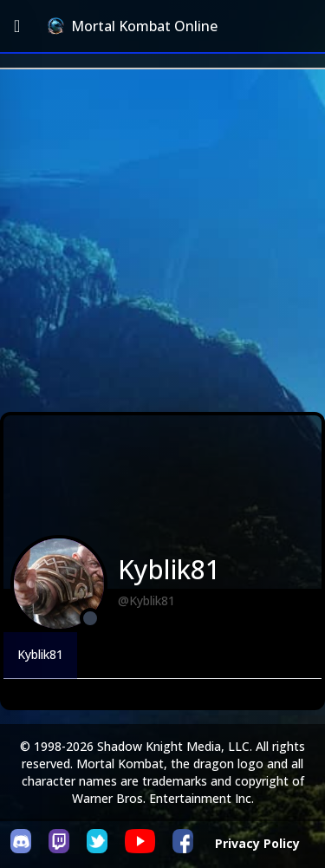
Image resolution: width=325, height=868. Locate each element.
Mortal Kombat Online (133, 26)
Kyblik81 (40, 654)
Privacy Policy (257, 843)
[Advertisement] (162, 241)
